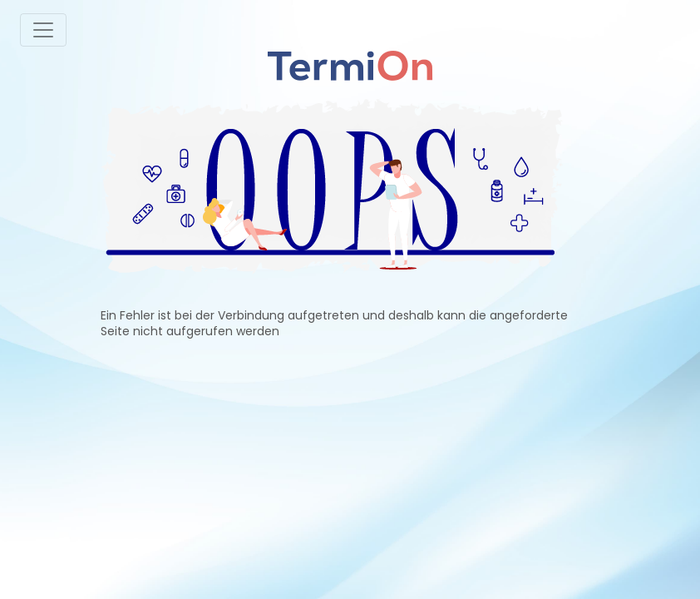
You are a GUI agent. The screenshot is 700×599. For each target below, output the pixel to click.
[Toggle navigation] (43, 30)
